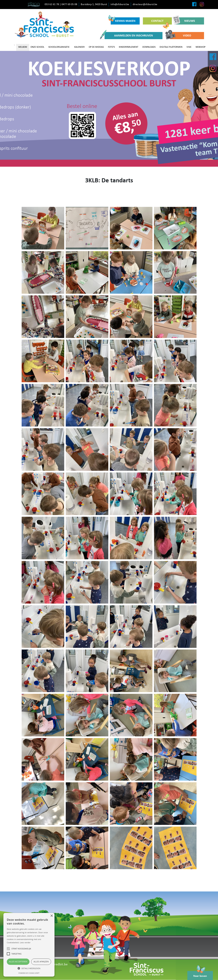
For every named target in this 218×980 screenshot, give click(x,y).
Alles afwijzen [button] (41, 962)
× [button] (52, 916)
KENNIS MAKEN (123, 20)
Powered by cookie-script (29, 973)
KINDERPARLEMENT (129, 47)
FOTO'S (111, 47)
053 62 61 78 (52, 4)
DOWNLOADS (149, 47)
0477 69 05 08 (69, 4)
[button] (29, 968)
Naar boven (200, 974)
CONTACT (160, 22)
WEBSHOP (200, 47)
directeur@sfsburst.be (145, 4)
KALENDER (79, 47)
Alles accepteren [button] (18, 962)
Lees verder (25, 942)
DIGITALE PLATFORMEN (171, 47)
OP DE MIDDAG (96, 47)
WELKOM (23, 47)
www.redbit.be (57, 965)
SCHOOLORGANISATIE (59, 47)
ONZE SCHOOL (37, 47)
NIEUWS (185, 21)
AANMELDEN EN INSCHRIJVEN (129, 36)
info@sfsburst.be (120, 4)
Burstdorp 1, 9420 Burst (94, 4)
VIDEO (181, 36)
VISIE (189, 47)
